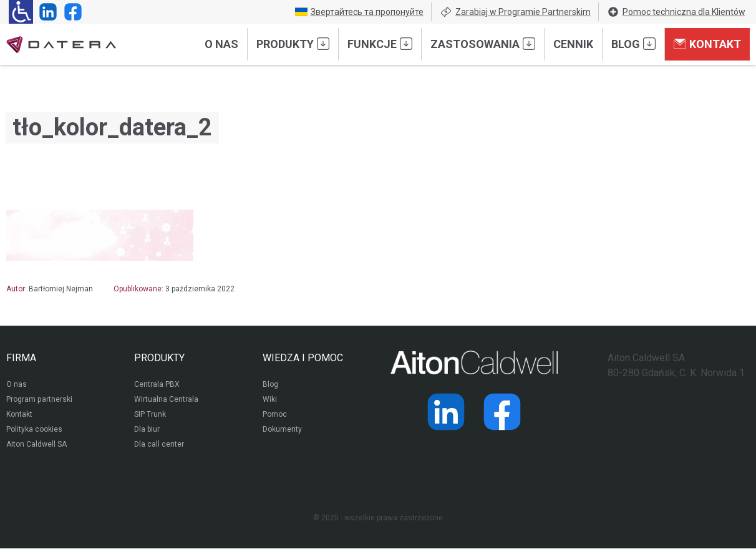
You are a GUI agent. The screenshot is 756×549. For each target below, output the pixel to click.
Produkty (293, 44)
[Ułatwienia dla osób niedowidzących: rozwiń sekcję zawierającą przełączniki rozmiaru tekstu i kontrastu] (21, 12)
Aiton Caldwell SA (36, 445)
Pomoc (275, 415)
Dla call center (159, 445)
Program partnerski (39, 401)
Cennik (573, 44)
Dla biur (147, 430)
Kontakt (707, 44)
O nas (221, 44)
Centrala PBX (157, 386)
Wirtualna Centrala (166, 401)
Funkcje (380, 44)
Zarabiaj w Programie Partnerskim (515, 12)
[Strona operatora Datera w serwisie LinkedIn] (46, 12)
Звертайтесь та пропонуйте (359, 12)
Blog (633, 44)
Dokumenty (282, 430)
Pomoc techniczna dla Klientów (676, 12)
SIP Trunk (150, 415)
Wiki (270, 401)
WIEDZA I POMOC (303, 358)
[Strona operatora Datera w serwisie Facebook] (70, 12)
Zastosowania (483, 44)
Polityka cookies (34, 430)
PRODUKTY (159, 358)
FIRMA (21, 358)
